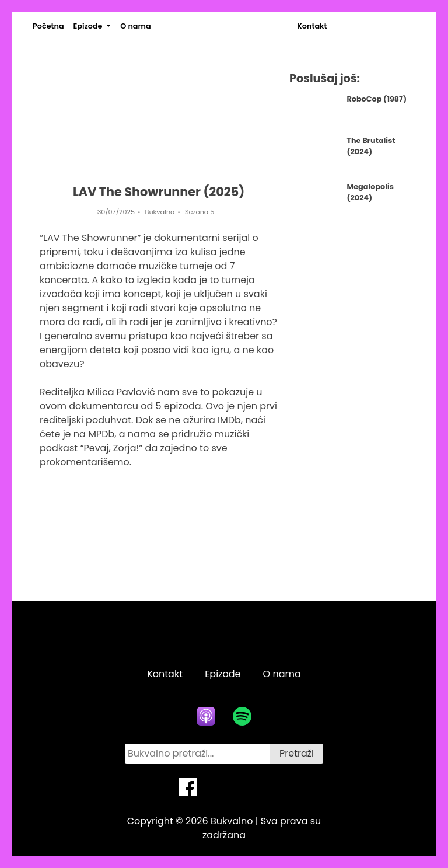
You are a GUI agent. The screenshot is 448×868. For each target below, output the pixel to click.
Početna (48, 26)
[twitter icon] (224, 787)
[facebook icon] (188, 787)
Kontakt (312, 26)
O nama (135, 26)
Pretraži (297, 753)
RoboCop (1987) (377, 99)
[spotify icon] (242, 716)
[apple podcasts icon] (206, 716)
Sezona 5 (200, 212)
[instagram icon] (260, 787)
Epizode (88, 26)
